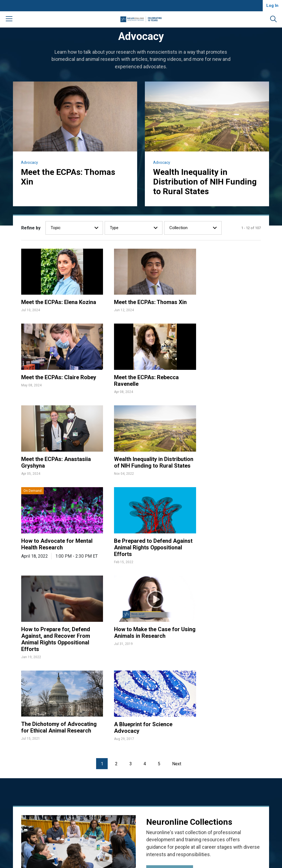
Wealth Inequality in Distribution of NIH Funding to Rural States (205, 182)
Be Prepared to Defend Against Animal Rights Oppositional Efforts (133, 463)
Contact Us (133, 772)
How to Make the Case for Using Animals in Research (55, 550)
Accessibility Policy (204, 758)
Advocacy (30, 162)
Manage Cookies (202, 779)
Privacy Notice (200, 772)
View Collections (167, 700)
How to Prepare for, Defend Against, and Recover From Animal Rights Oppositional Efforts (223, 467)
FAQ (127, 765)
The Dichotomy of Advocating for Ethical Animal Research (133, 553)
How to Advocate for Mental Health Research (57, 460)
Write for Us (134, 779)
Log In (272, 6)
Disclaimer (196, 765)
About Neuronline (139, 758)
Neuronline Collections (189, 650)
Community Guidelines (143, 786)
